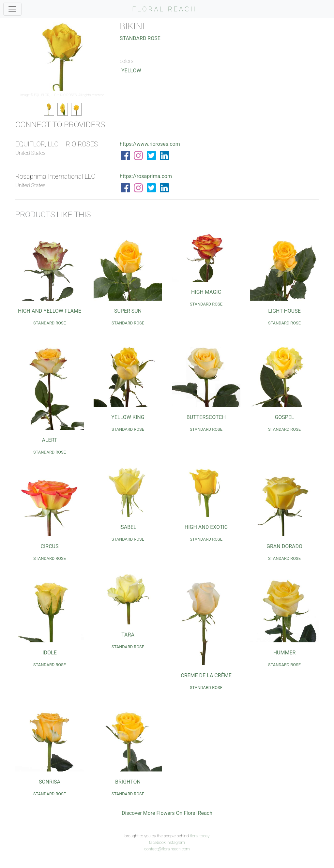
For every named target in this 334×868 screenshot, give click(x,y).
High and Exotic (206, 527)
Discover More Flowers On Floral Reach (167, 813)
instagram (176, 842)
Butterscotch (206, 417)
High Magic (206, 292)
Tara (128, 635)
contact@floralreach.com (167, 849)
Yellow (131, 71)
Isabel (128, 527)
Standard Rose (140, 38)
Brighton (128, 782)
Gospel (284, 417)
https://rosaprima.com (146, 176)
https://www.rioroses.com (150, 144)
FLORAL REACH (164, 9)
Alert (50, 440)
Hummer (285, 653)
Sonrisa (50, 782)
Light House (284, 311)
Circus (50, 546)
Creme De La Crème (206, 675)
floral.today (200, 836)
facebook (157, 842)
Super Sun (128, 311)
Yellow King (128, 417)
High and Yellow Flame (50, 311)
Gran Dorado (284, 546)
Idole (50, 653)
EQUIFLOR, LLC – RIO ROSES (55, 95)
